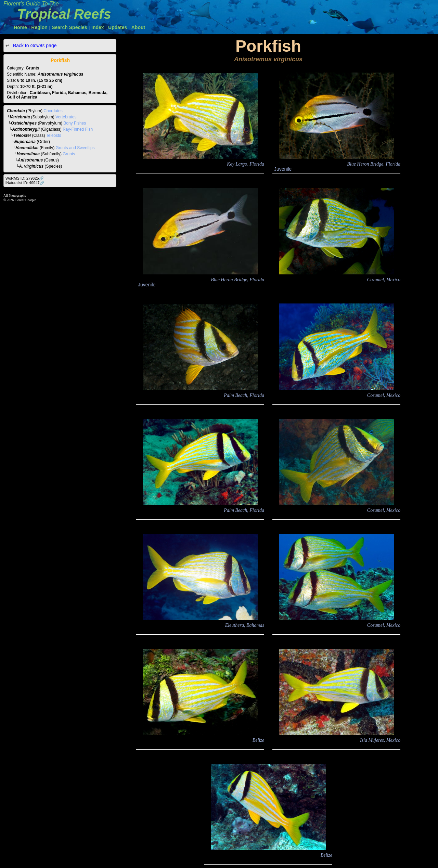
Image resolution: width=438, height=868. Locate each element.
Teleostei (22, 135)
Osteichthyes (24, 123)
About (138, 27)
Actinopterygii (26, 129)
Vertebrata (20, 117)
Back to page (34, 46)
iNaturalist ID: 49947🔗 (25, 183)
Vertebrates (66, 117)
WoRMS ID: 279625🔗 (25, 178)
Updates (118, 27)
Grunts (69, 154)
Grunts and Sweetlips (75, 148)
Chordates (53, 111)
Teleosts (54, 135)
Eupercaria (25, 142)
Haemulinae (28, 154)
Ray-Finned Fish (78, 129)
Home (20, 27)
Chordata (16, 111)
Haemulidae (27, 148)
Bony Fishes (75, 123)
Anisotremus (30, 160)
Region (39, 27)
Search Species (69, 27)
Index (98, 27)
